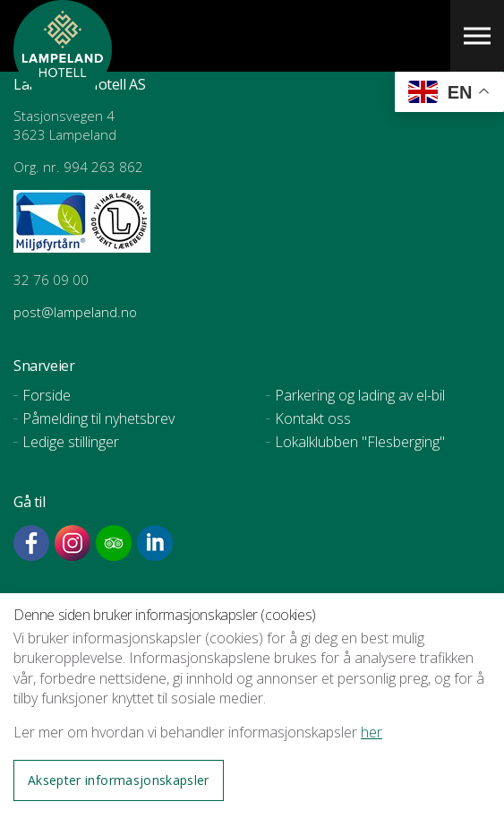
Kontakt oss (313, 418)
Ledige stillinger (71, 442)
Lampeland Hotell (63, 90)
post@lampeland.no (77, 312)
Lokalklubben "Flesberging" (360, 442)
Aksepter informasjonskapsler (119, 780)
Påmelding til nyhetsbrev (98, 418)
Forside (47, 395)
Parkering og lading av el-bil (360, 395)
